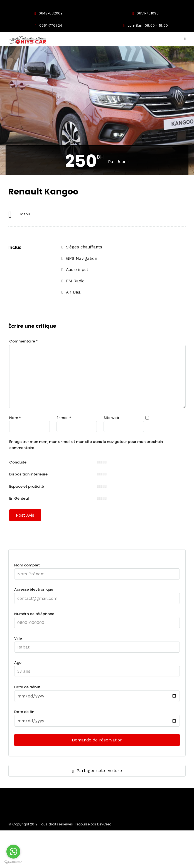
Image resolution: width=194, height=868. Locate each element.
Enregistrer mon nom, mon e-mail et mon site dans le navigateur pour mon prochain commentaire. (86, 445)
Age (97, 667)
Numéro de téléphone (97, 618)
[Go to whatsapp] (13, 852)
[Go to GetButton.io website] (13, 862)
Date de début (97, 692)
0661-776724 (49, 25)
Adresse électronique (97, 594)
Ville (97, 643)
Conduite (18, 462)
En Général (19, 498)
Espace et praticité (27, 486)
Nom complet (97, 570)
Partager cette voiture (97, 771)
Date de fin (97, 716)
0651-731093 (146, 13)
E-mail (64, 418)
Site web (111, 418)
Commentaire (24, 341)
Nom (15, 418)
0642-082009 (49, 13)
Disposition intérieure (28, 474)
